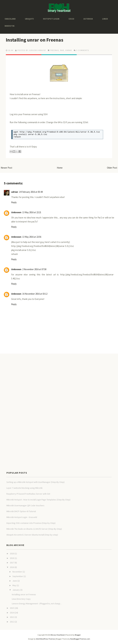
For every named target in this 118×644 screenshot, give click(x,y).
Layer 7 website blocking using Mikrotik (25, 488)
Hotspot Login (51, 19)
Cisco (71, 19)
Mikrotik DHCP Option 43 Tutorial (21, 511)
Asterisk (88, 19)
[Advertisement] (56, 364)
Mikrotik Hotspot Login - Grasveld (22, 517)
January (16, 590)
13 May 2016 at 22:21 (32, 212)
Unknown (16, 212)
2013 (12, 617)
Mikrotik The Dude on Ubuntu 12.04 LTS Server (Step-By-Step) (34, 529)
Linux (105, 19)
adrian (15, 192)
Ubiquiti (29, 19)
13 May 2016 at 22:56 (32, 237)
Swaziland (10, 19)
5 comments (83, 50)
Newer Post (7, 168)
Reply (14, 202)
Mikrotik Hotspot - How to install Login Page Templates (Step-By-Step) (38, 500)
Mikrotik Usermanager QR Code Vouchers (25, 505)
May (14, 585)
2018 (12, 558)
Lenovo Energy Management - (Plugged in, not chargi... (37, 604)
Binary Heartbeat (58, 635)
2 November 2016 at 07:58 (34, 269)
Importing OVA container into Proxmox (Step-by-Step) (31, 523)
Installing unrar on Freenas (35, 40)
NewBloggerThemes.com (80, 639)
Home (60, 168)
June (15, 581)
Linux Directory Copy (21, 599)
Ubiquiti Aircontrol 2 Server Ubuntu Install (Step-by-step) (32, 535)
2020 (12, 553)
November (17, 572)
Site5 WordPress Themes (45, 639)
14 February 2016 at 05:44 (31, 192)
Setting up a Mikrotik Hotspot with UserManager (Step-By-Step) (35, 482)
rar (62, 50)
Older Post (112, 168)
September (18, 576)
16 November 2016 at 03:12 (35, 294)
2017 (12, 563)
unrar (69, 50)
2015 (12, 608)
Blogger (78, 635)
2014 (12, 613)
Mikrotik (10, 26)
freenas (54, 50)
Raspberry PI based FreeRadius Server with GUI (28, 494)
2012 (12, 622)
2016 (12, 567)
